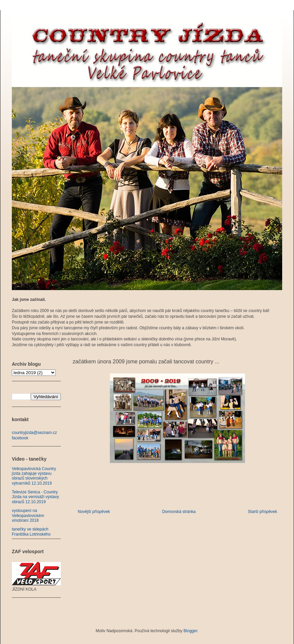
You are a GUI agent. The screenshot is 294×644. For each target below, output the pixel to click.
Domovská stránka (179, 512)
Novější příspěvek (94, 512)
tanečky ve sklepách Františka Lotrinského (31, 532)
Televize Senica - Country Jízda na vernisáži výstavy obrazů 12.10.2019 (35, 497)
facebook (20, 438)
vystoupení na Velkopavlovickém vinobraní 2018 (28, 516)
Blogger (190, 631)
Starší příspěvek (262, 512)
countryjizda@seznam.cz (34, 433)
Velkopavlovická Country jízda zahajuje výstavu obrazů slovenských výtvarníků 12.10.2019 (34, 476)
